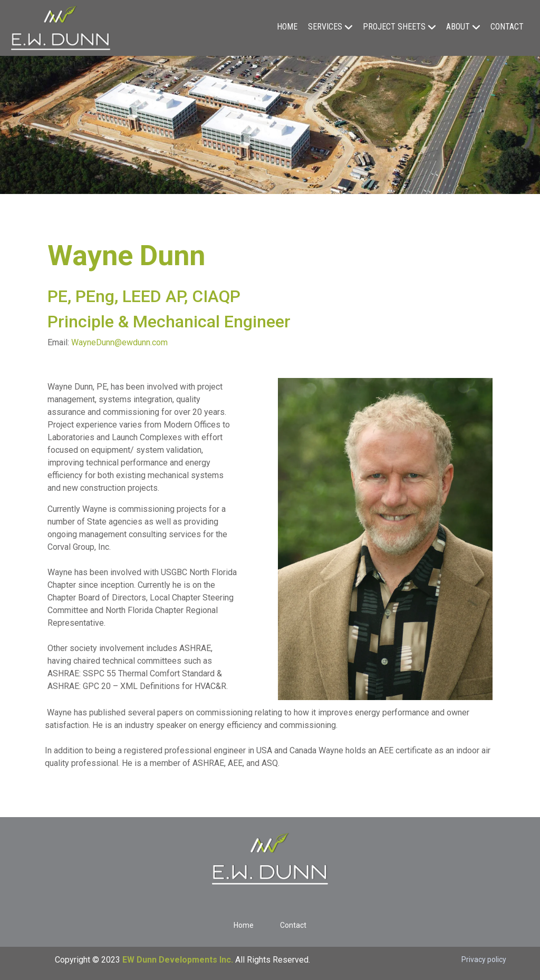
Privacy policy (484, 959)
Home (287, 27)
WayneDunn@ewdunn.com (119, 342)
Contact (507, 27)
